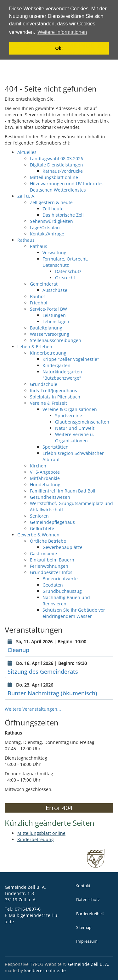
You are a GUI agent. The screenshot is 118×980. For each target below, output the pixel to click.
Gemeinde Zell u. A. (89, 964)
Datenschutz (88, 900)
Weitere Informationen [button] (62, 32)
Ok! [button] (59, 48)
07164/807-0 (28, 909)
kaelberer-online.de (45, 970)
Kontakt (83, 886)
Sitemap (84, 927)
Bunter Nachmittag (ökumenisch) (52, 693)
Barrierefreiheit (90, 914)
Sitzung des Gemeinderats (43, 672)
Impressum (87, 941)
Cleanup (18, 650)
